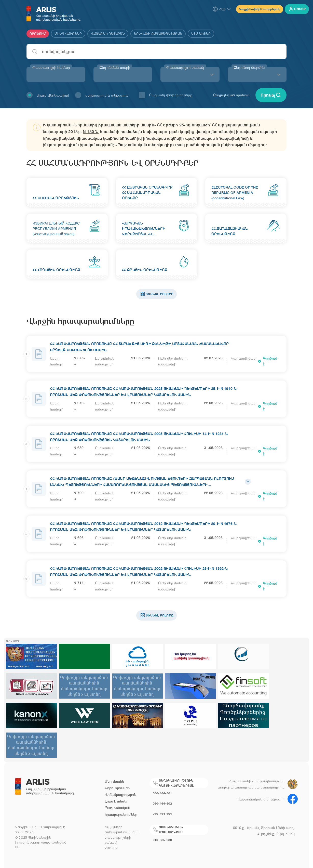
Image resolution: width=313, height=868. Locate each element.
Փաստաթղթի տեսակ (185, 68)
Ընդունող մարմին (249, 68)
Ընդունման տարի (115, 68)
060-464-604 (162, 814)
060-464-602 (162, 803)
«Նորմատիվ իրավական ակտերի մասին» (114, 125)
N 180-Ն (91, 132)
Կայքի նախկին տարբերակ (260, 9)
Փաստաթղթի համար (51, 68)
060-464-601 (162, 793)
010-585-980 (162, 840)
